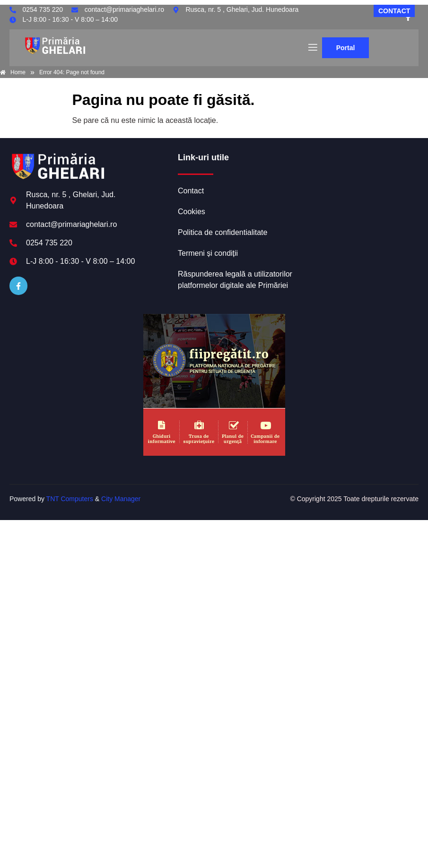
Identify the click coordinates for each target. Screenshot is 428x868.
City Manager (121, 499)
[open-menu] (312, 48)
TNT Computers (70, 499)
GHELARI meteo (358, 188)
